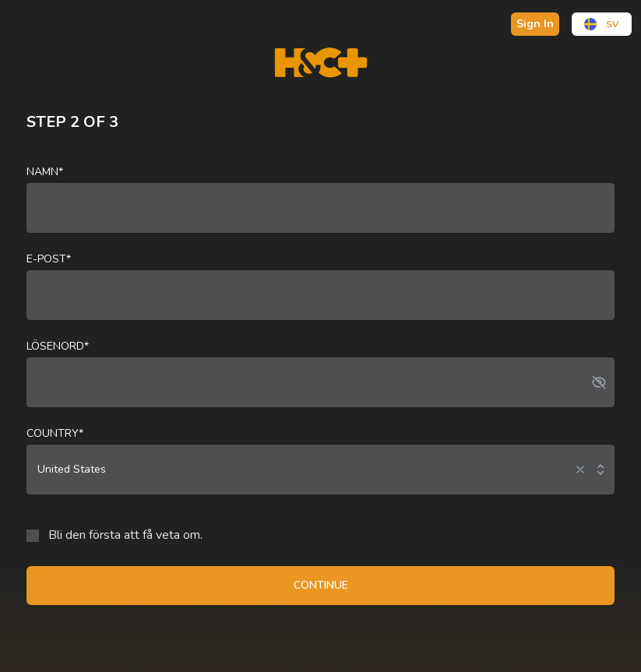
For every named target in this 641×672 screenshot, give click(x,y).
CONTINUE (321, 585)
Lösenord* (58, 346)
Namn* (45, 172)
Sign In (535, 24)
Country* (55, 433)
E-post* (49, 259)
